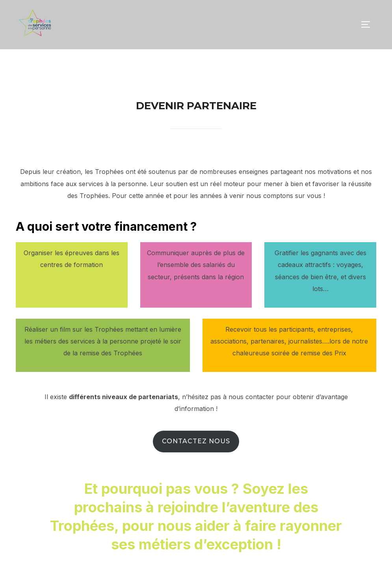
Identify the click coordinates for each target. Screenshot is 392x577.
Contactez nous (196, 459)
